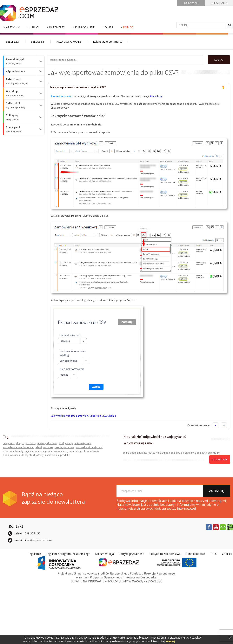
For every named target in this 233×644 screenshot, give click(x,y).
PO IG (213, 554)
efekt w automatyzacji (16, 451)
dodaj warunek (11, 455)
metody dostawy (47, 443)
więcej (170, 641)
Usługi (34, 27)
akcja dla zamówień (87, 451)
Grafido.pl (21, 93)
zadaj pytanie (220, 459)
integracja (9, 443)
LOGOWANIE (191, 3)
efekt (39, 447)
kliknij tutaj (156, 96)
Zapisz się (216, 491)
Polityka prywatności (132, 554)
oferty (40, 455)
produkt (65, 455)
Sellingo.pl (21, 117)
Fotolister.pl (21, 81)
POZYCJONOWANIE (69, 42)
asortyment (68, 451)
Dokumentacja (104, 554)
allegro (20, 443)
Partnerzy (57, 27)
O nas (109, 27)
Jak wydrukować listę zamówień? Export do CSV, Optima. (84, 416)
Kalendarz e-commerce (108, 42)
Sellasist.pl (21, 105)
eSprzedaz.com (16, 71)
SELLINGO (12, 42)
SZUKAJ (219, 60)
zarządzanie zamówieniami (19, 447)
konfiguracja (66, 443)
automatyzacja (83, 443)
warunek (48, 447)
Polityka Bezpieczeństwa (165, 554)
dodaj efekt (28, 455)
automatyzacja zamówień (45, 451)
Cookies (227, 554)
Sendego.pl (21, 129)
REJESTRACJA (219, 3)
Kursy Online (85, 27)
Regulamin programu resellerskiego (68, 554)
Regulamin (34, 554)
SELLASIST (38, 42)
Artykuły (13, 27)
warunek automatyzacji (89, 447)
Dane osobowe (195, 554)
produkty (31, 443)
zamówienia (52, 455)
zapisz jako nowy (64, 447)
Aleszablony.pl (21, 61)
